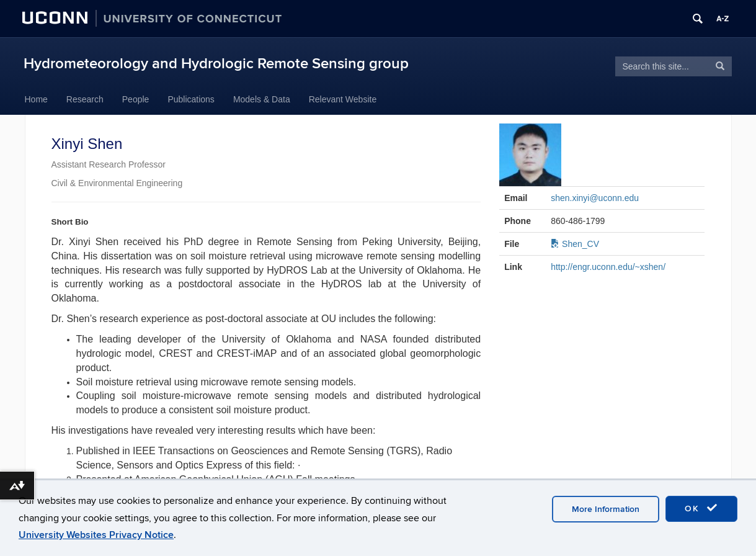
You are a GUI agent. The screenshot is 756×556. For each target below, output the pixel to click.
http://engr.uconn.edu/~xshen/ (608, 267)
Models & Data (262, 99)
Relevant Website (343, 99)
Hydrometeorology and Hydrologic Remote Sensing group (216, 64)
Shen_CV (575, 244)
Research (85, 99)
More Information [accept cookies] (606, 509)
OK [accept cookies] (701, 508)
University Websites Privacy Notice (96, 535)
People (136, 99)
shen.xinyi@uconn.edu (595, 198)
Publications (191, 99)
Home (36, 99)
